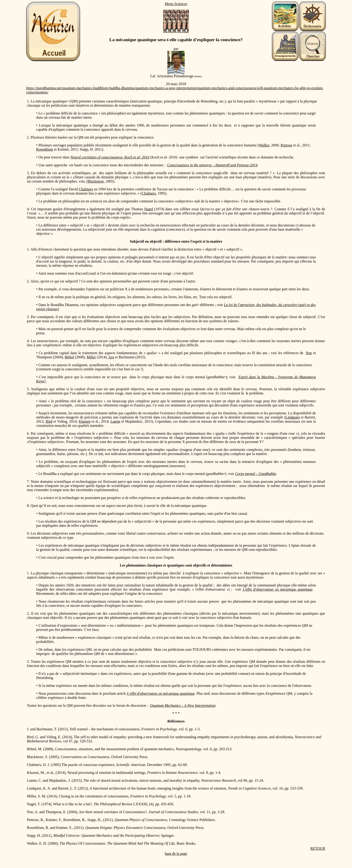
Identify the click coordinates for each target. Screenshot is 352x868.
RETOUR (318, 848)
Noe (309, 353)
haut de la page (176, 854)
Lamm (115, 421)
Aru (111, 357)
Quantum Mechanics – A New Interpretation (183, 705)
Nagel (149, 209)
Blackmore (96, 181)
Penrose (286, 145)
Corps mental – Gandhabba (255, 474)
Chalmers (86, 189)
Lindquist (293, 417)
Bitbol (69, 357)
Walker (264, 145)
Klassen (85, 421)
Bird (49, 421)
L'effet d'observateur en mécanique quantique (277, 589)
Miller (91, 357)
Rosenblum (45, 149)
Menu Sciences (176, 4)
